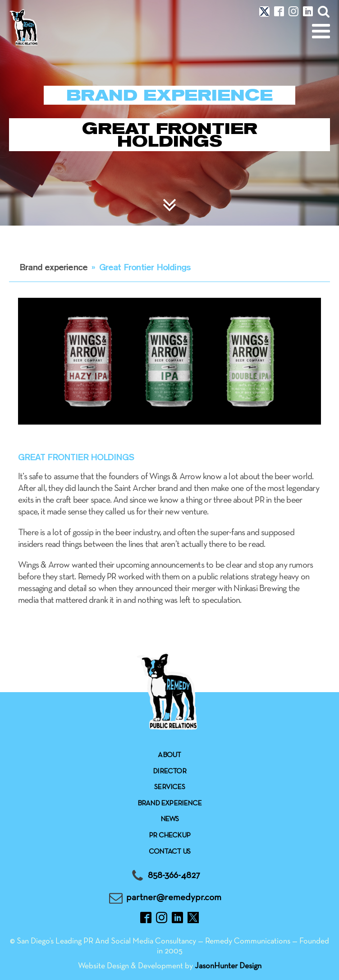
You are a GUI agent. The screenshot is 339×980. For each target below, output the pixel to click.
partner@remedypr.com (174, 898)
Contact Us (169, 852)
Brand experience (53, 267)
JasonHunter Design (228, 966)
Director (169, 772)
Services (169, 787)
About (169, 755)
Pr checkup (169, 836)
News (170, 819)
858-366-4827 (174, 876)
